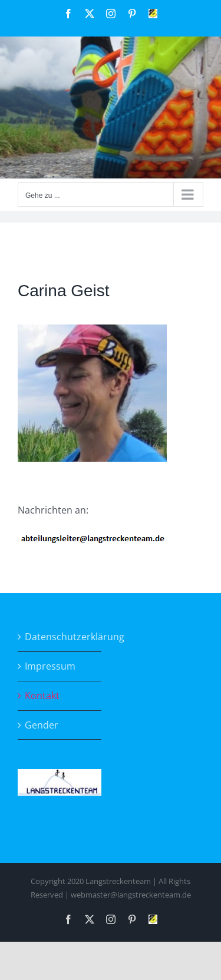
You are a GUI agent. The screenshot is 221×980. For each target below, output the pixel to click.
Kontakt (42, 696)
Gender (42, 725)
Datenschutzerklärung (60, 637)
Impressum (50, 666)
